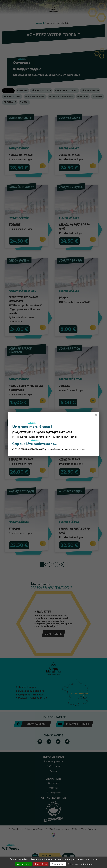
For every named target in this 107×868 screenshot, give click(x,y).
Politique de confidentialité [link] (80, 864)
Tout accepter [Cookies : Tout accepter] (23, 864)
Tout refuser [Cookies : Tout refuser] (41, 864)
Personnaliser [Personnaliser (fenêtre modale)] (58, 864)
